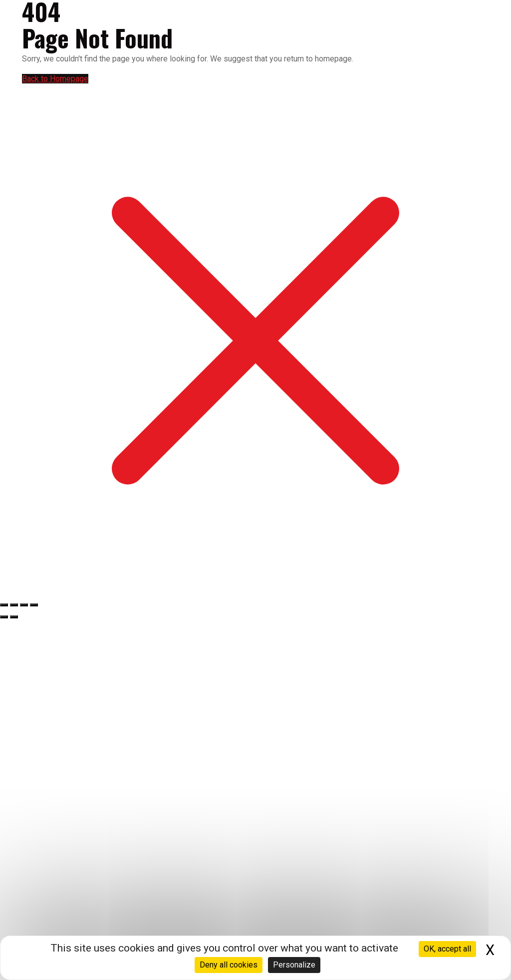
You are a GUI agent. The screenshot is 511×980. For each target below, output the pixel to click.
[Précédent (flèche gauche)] (4, 617)
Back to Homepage (55, 79)
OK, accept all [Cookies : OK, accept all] (447, 949)
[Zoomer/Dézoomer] (4, 605)
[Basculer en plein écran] (14, 605)
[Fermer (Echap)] (34, 605)
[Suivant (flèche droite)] (14, 617)
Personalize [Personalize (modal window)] (294, 965)
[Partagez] (24, 605)
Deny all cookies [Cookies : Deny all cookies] (229, 965)
